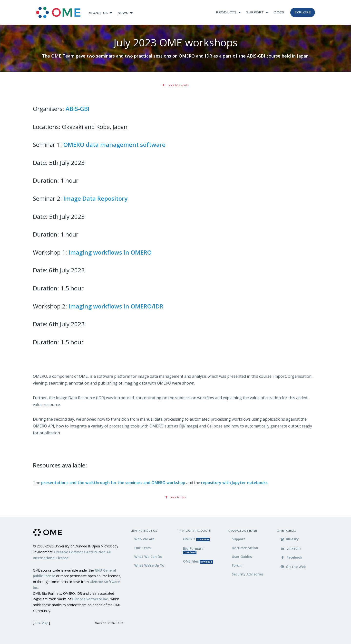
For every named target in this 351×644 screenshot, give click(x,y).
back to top (175, 497)
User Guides (242, 557)
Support (255, 12)
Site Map (41, 623)
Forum (237, 565)
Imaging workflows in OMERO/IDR (116, 306)
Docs (279, 12)
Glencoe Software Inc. (90, 599)
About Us (98, 13)
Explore (303, 12)
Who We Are (144, 539)
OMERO (196, 539)
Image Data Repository (95, 198)
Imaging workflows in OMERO (110, 252)
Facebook (291, 557)
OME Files (198, 561)
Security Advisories (248, 574)
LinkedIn (291, 548)
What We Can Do (148, 557)
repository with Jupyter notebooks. (235, 483)
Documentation (245, 548)
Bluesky (290, 539)
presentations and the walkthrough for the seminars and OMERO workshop (113, 483)
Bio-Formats (193, 550)
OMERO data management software (114, 144)
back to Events (176, 85)
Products (226, 12)
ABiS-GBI (78, 109)
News (123, 13)
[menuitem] (60, 13)
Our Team (142, 548)
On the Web (293, 567)
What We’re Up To (149, 565)
